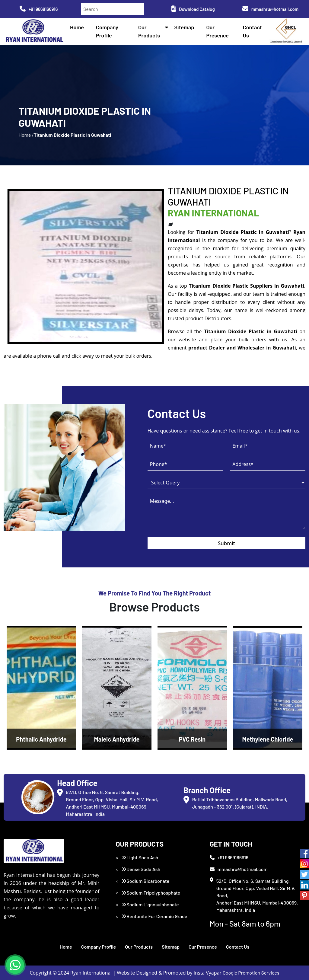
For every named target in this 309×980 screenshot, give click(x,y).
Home (77, 27)
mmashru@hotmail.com (270, 9)
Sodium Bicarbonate (145, 881)
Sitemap (184, 27)
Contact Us (238, 947)
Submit (226, 543)
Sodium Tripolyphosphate (151, 893)
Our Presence (203, 947)
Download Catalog (193, 9)
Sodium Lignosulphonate (150, 904)
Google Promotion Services (251, 973)
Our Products (139, 947)
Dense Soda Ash (141, 869)
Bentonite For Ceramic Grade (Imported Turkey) (154, 920)
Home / (26, 135)
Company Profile (99, 947)
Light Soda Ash (140, 857)
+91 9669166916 (39, 9)
